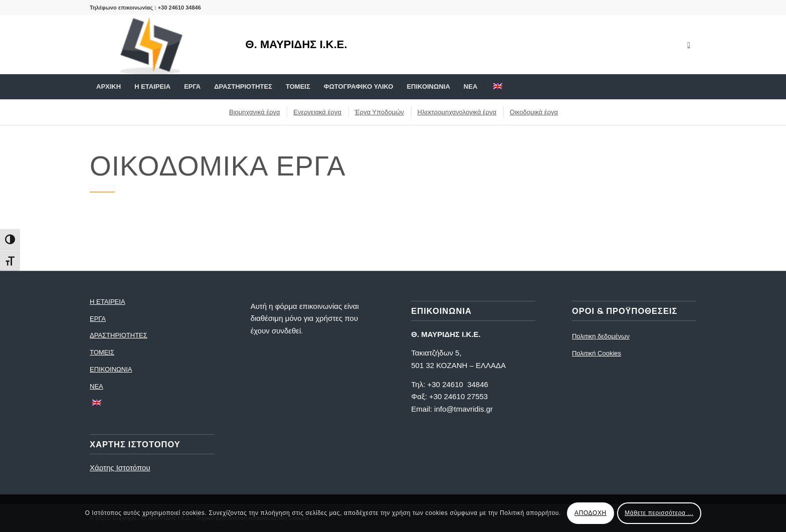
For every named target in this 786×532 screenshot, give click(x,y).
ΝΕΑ (96, 386)
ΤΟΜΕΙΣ (102, 352)
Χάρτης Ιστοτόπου (120, 468)
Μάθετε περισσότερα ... (659, 513)
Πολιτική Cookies (597, 353)
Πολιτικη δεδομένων (601, 336)
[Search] (690, 87)
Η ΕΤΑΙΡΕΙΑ (108, 302)
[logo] (157, 45)
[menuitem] (109, 87)
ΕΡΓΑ (98, 319)
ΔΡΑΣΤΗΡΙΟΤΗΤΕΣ (119, 335)
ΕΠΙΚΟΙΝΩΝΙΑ (111, 369)
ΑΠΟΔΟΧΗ (591, 513)
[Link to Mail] (689, 45)
